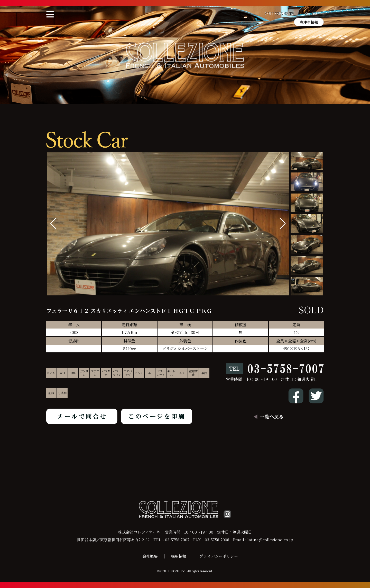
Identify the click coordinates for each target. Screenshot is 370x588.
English (312, 13)
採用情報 (179, 556)
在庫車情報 (309, 22)
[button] (283, 224)
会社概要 (150, 556)
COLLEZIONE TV (279, 13)
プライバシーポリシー (219, 556)
